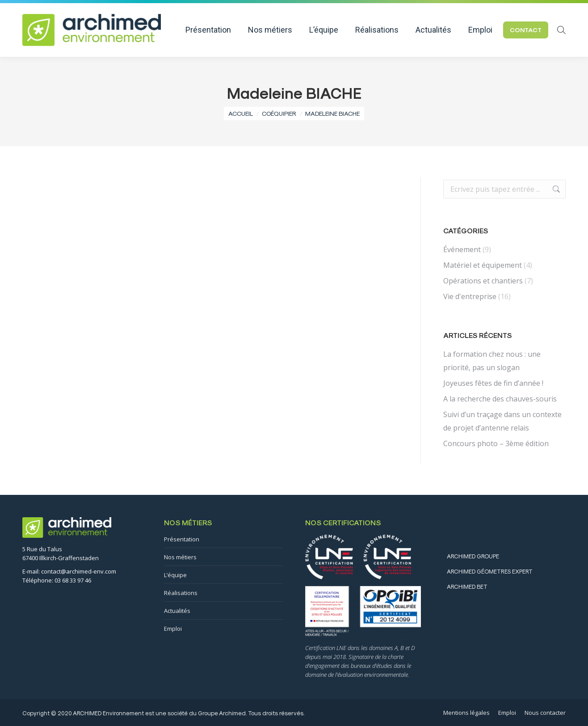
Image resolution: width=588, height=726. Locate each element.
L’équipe (175, 575)
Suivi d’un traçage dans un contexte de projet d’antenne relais (502, 421)
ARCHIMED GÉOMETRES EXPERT (490, 571)
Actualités (177, 611)
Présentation (182, 539)
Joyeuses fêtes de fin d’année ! (493, 383)
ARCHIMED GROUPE (473, 556)
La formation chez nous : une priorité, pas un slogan (492, 361)
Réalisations (181, 593)
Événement (462, 249)
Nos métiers (180, 557)
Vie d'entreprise (470, 296)
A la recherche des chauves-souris (500, 399)
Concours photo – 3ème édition (496, 443)
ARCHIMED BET (467, 586)
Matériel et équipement (483, 265)
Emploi (173, 629)
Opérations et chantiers (483, 281)
